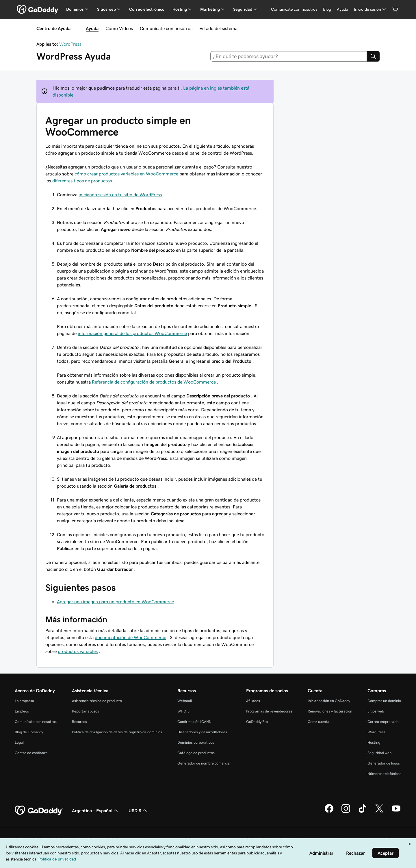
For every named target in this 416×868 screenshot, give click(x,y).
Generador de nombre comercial (204, 763)
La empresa (24, 701)
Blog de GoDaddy (29, 732)
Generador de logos (384, 763)
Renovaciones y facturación (330, 711)
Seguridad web (379, 753)
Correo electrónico (147, 9)
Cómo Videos (119, 28)
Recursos (79, 722)
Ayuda (92, 28)
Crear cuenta (318, 722)
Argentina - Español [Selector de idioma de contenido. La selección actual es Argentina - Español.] (96, 810)
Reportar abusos (86, 711)
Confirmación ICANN (194, 722)
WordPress (70, 44)
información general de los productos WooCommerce (132, 333)
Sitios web (376, 711)
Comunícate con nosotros (166, 28)
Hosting (374, 742)
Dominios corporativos (196, 742)
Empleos (22, 711)
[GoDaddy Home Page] (39, 810)
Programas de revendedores (269, 711)
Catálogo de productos (196, 753)
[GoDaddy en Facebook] (329, 812)
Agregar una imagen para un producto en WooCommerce (115, 602)
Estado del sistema (218, 28)
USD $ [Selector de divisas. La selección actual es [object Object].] (138, 810)
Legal (19, 742)
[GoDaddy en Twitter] (379, 812)
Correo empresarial (383, 722)
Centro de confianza (31, 753)
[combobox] (289, 56)
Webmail (185, 701)
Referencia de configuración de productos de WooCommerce (154, 382)
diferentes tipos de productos (82, 181)
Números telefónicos (384, 774)
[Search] (373, 56)
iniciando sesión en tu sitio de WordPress (120, 195)
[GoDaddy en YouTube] (396, 812)
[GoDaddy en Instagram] (346, 812)
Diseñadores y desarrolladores (202, 732)
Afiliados (253, 701)
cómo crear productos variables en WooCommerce (126, 174)
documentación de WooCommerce (130, 637)
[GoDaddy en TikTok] (363, 812)
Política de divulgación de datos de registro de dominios (117, 732)
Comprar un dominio (384, 701)
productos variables (78, 651)
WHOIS (183, 711)
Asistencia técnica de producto (97, 701)
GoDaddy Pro (257, 722)
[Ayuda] (342, 9)
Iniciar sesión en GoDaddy (329, 701)
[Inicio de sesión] (370, 9)
